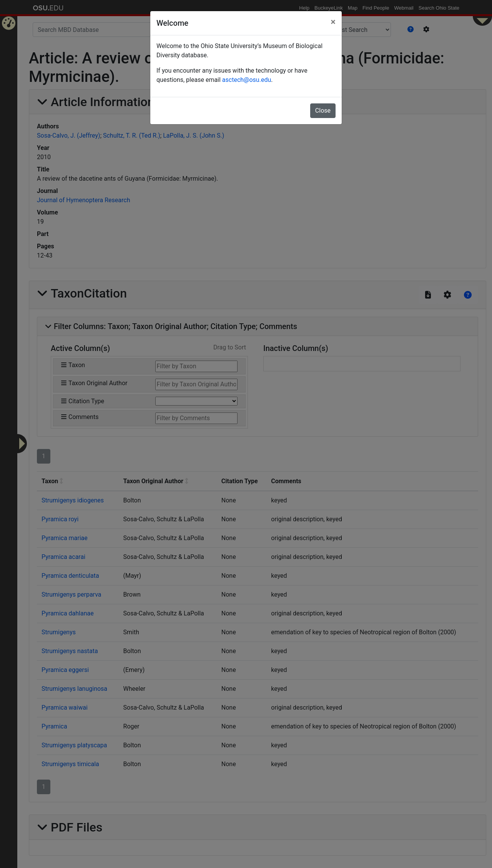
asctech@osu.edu (247, 80)
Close (323, 111)
